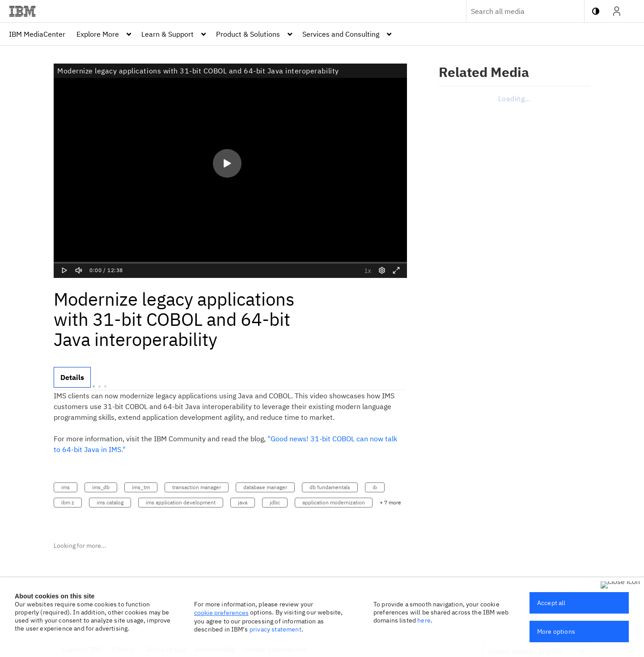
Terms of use (165, 649)
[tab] (72, 377)
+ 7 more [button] (390, 502)
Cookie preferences (275, 649)
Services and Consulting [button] (341, 34)
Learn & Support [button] (167, 34)
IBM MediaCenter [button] (37, 34)
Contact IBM (83, 649)
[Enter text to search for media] (516, 11)
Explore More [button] (98, 34)
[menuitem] (37, 34)
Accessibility (215, 649)
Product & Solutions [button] (248, 34)
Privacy (124, 649)
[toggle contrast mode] (596, 11)
